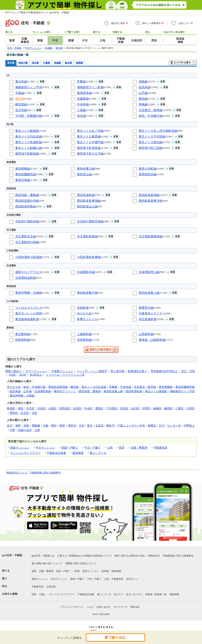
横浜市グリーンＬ (65, 391)
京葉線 (20, 93)
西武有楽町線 (86, 195)
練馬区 (168, 408)
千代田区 (112, 408)
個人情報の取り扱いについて (47, 563)
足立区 (25, 413)
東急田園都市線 (26, 174)
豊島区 (99, 408)
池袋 (26, 426)
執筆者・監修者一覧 (156, 594)
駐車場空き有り (137, 371)
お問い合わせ (104, 607)
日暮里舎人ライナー (152, 313)
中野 (12, 430)
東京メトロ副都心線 (29, 148)
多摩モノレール (87, 319)
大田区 (191, 408)
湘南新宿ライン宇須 (29, 87)
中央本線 (83, 104)
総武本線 (145, 87)
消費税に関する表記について (80, 563)
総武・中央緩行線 (151, 116)
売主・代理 (188, 371)
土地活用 (51, 587)
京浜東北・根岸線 (151, 110)
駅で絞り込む (115, 637)
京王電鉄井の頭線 (27, 242)
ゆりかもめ (84, 313)
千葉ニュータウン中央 (131, 426)
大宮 (81, 426)
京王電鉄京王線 (26, 236)
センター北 (174, 426)
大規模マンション (62, 371)
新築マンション (20, 448)
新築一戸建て (70, 448)
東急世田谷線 (148, 174)
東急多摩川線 (86, 169)
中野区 (146, 408)
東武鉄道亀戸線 (87, 293)
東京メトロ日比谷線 (29, 136)
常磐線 (81, 81)
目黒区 (124, 408)
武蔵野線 (83, 99)
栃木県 (68, 63)
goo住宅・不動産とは (43, 556)
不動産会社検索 (56, 453)
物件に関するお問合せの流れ (130, 556)
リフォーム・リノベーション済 (65, 375)
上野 (37, 430)
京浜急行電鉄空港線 (90, 221)
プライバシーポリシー (72, 607)
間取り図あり (14, 371)
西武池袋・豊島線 (27, 195)
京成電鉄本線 (86, 272)
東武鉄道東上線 (149, 293)
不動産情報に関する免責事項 (45, 473)
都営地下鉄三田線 (151, 148)
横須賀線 (21, 104)
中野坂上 (189, 426)
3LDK (23, 375)
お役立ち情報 (10, 594)
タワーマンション (36, 371)
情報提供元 (154, 556)
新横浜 (152, 426)
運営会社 (135, 607)
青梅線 (143, 104)
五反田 (99, 426)
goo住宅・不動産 (12, 555)
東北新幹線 (23, 334)
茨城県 (57, 63)
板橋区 (157, 408)
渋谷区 (41, 408)
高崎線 (143, 81)
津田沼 (72, 426)
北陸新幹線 (84, 340)
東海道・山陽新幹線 (152, 340)
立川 (162, 426)
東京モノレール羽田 (29, 313)
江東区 (180, 408)
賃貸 (122, 448)
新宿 (62, 426)
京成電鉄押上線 (149, 272)
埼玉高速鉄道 (148, 319)
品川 (10, 426)
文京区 (30, 408)
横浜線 (143, 99)
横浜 (54, 426)
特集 (34, 594)
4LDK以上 (36, 375)
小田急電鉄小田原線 (29, 257)
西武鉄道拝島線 (26, 206)
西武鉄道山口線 (87, 206)
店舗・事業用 (139, 448)
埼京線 (81, 116)
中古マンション (45, 448)
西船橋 (36, 426)
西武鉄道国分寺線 (27, 201)
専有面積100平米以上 (164, 371)
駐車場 (105, 571)
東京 (90, 426)
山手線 (143, 93)
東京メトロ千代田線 (152, 136)
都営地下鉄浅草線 (89, 148)
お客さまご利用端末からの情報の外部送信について (84, 556)
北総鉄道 (83, 308)
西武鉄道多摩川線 (151, 201)
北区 (35, 413)
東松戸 (110, 426)
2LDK (12, 375)
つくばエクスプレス (29, 308)
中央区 (88, 408)
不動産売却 (37, 587)
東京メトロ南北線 (151, 142)
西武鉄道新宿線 (149, 195)
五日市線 (21, 110)
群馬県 (79, 63)
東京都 (11, 63)
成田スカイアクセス (29, 272)
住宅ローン (132, 579)
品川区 (135, 408)
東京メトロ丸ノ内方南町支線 (158, 131)
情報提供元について (17, 473)
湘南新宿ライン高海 (90, 87)
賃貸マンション (91, 571)
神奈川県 (23, 63)
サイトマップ (121, 607)
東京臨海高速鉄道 (27, 319)
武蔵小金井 (25, 430)
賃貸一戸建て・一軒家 (68, 571)
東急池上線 (84, 174)
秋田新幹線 (23, 340)
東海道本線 (84, 93)
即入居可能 (118, 371)
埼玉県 (35, 63)
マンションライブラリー (25, 453)
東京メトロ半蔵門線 (90, 142)
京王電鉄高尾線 (87, 236)
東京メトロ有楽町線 (29, 142)
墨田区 (14, 413)
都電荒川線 (146, 308)
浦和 (18, 426)
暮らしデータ (98, 453)
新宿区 (11, 408)
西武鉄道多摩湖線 (89, 201)
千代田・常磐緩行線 (29, 116)
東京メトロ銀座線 (27, 131)
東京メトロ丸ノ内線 (90, 131)
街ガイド (119, 594)
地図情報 (174, 594)
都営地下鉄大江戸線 (90, 154)
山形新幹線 (146, 334)
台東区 (52, 408)
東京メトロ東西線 (89, 136)
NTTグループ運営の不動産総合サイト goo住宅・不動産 (37, 13)
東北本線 (21, 81)
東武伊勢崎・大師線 (29, 293)
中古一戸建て (93, 448)
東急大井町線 (148, 169)
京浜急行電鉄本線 (27, 221)
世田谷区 (65, 408)
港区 (21, 408)
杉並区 (77, 408)
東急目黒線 (23, 180)
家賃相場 (78, 453)
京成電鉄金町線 (26, 278)
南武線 (20, 99)
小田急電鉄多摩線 (89, 257)
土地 (110, 448)
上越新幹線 (84, 334)
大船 (46, 426)
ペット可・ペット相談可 (92, 371)
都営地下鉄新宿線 (27, 154)
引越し (43, 594)
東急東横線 (23, 169)
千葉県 (46, 63)
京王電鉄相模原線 (151, 236)
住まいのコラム (134, 594)
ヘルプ (90, 607)
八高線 (81, 110)
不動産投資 (160, 448)
